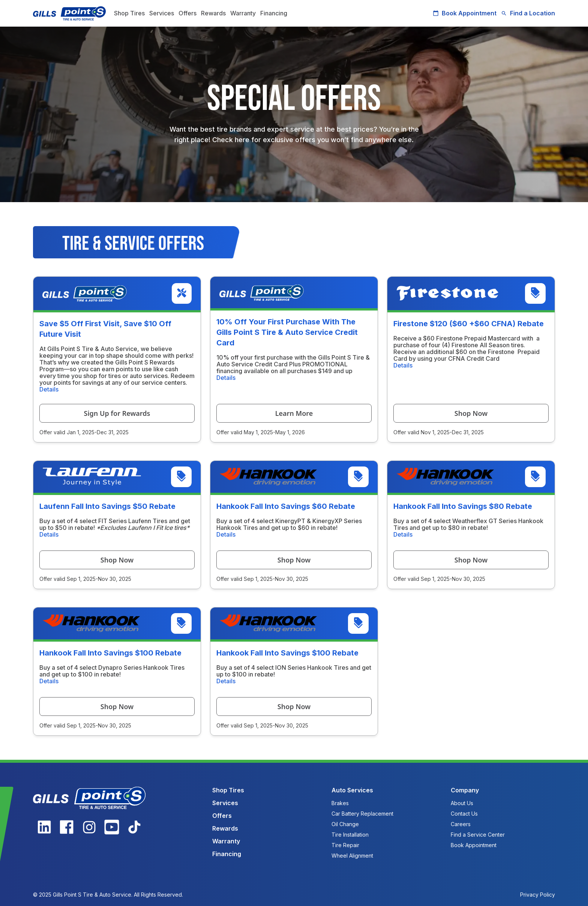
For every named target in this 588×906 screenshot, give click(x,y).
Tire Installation (350, 835)
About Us (462, 803)
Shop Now (471, 413)
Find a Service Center (478, 835)
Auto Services (352, 790)
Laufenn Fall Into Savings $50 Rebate (107, 506)
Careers (461, 824)
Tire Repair (345, 845)
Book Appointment (465, 13)
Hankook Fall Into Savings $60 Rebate (286, 506)
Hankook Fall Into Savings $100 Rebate (110, 653)
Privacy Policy (538, 895)
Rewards (213, 13)
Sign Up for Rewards (117, 413)
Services (162, 13)
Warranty (243, 13)
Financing (274, 13)
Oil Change (345, 824)
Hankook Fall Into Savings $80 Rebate (463, 506)
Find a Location (528, 13)
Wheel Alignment (352, 856)
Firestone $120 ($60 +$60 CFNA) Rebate (469, 324)
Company (465, 790)
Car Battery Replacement (362, 814)
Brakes (340, 803)
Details (49, 389)
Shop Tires (129, 13)
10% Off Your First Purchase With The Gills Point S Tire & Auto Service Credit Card (287, 332)
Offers (187, 13)
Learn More (294, 413)
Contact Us (464, 814)
